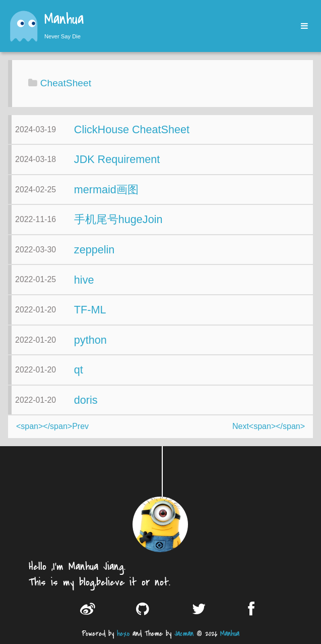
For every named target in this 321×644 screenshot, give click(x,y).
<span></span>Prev (52, 426)
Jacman (184, 634)
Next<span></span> (269, 426)
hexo (123, 634)
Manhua (64, 20)
